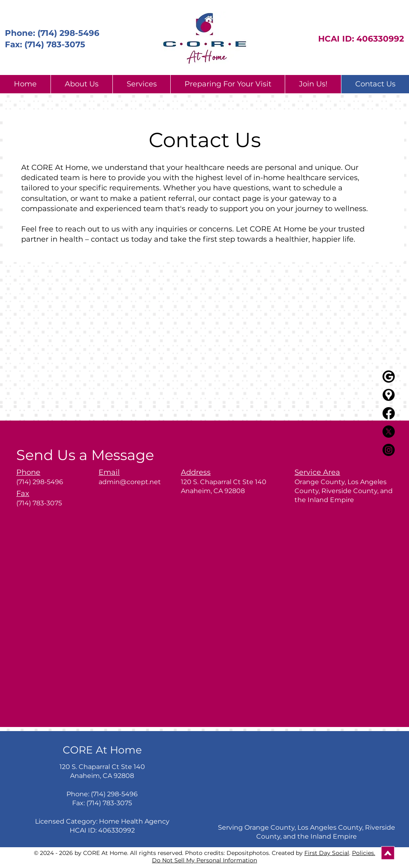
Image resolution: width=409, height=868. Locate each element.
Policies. (364, 853)
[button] (81, 84)
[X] (389, 432)
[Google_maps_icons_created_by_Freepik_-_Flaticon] (389, 395)
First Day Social (327, 853)
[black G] (389, 377)
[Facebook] (389, 413)
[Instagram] (389, 450)
